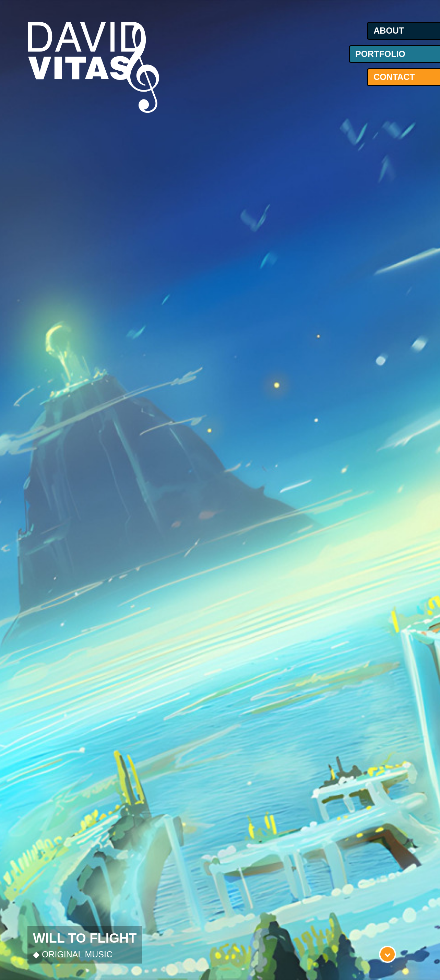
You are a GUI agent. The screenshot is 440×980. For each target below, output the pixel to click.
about (389, 31)
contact (394, 77)
